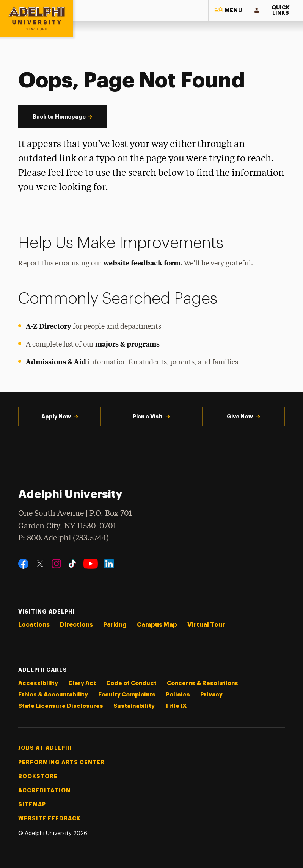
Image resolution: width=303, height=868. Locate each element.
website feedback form (142, 263)
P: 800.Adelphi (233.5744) (64, 537)
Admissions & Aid (56, 361)
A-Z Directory (49, 326)
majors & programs (127, 344)
